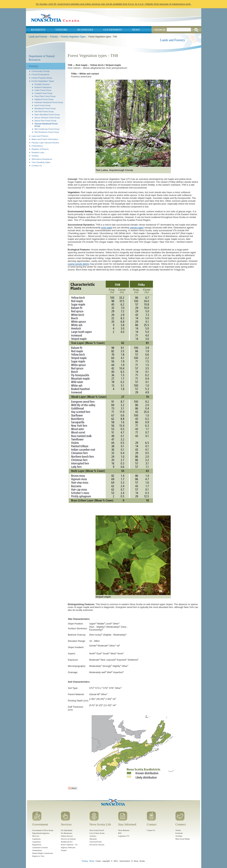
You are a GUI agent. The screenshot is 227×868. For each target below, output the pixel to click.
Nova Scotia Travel (97, 830)
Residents (38, 30)
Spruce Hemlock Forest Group (47, 118)
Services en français (68, 839)
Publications (37, 146)
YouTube (179, 836)
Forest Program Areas (42, 78)
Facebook (179, 833)
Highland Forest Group (44, 99)
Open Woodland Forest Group (47, 115)
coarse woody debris (78, 264)
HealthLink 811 (67, 842)
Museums (93, 839)
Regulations (37, 845)
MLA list (36, 836)
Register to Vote (38, 856)
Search (160, 30)
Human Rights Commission (43, 853)
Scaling (35, 156)
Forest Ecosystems (41, 74)
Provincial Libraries (97, 845)
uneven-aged (137, 228)
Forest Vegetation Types (43, 81)
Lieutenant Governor (40, 848)
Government (113, 30)
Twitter (178, 830)
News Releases (124, 830)
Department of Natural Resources (42, 58)
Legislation (37, 842)
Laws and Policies (40, 136)
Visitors (61, 30)
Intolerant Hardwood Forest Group (49, 102)
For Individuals (67, 830)
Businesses (85, 30)
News (136, 30)
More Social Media (183, 839)
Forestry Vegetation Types (73, 37)
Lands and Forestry (38, 37)
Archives (93, 836)
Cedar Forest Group (43, 90)
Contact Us (37, 165)
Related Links (38, 152)
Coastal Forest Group (44, 93)
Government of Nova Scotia (43, 830)
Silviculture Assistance (42, 159)
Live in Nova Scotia (97, 833)
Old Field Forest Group (44, 111)
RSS (120, 833)
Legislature (37, 839)
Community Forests (41, 71)
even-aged (107, 228)
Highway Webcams (68, 848)
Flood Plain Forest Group (45, 96)
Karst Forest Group (42, 105)
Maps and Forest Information (45, 139)
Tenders (64, 850)
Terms (92, 861)
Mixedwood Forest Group (45, 108)
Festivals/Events (96, 842)
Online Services (67, 836)
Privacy (85, 861)
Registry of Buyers (40, 149)
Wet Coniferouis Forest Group (47, 129)
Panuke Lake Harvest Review (45, 143)
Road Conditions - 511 (69, 845)
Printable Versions (42, 84)
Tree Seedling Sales (41, 162)
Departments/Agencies (41, 833)
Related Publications (43, 87)
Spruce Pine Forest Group (45, 121)
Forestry (54, 37)
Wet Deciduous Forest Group (47, 132)
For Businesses (67, 833)
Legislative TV (124, 836)
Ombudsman (37, 850)
